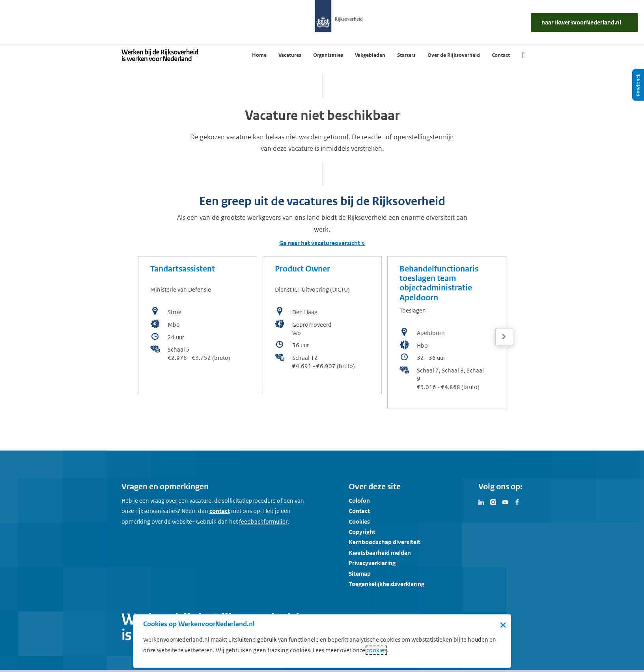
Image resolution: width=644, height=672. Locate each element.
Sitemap (360, 574)
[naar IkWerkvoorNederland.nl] (584, 22)
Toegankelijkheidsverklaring (386, 584)
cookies (376, 650)
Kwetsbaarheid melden (380, 553)
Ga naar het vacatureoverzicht (320, 243)
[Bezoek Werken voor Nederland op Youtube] (505, 502)
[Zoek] (523, 55)
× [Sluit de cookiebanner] (503, 625)
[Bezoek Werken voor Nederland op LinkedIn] (482, 502)
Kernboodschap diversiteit (385, 542)
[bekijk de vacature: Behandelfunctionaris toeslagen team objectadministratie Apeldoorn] (447, 332)
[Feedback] (638, 85)
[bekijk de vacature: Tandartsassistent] (198, 325)
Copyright (362, 532)
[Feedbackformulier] (263, 522)
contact (220, 511)
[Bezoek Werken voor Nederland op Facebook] (517, 502)
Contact (359, 511)
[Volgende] (504, 337)
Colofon (359, 501)
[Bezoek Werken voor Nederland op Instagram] (493, 502)
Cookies (359, 521)
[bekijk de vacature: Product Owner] (322, 325)
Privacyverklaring (372, 563)
